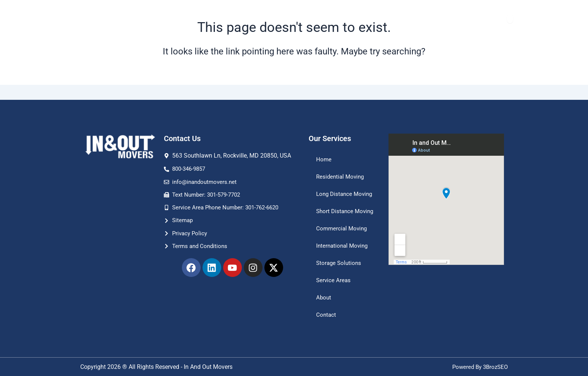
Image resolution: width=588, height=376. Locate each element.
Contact (326, 315)
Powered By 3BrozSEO (478, 367)
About (324, 297)
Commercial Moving (343, 228)
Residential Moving (341, 162)
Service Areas (334, 280)
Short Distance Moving (336, 207)
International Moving (343, 246)
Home (324, 144)
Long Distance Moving (335, 183)
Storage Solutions (340, 263)
